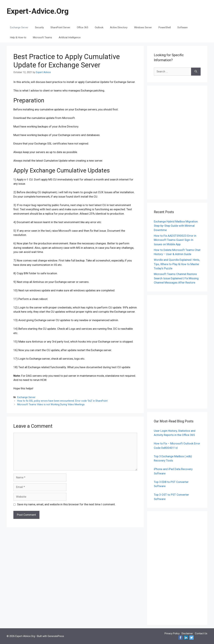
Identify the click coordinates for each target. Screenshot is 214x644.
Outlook (99, 27)
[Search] (196, 72)
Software (182, 27)
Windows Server (143, 27)
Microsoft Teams (42, 37)
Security (39, 27)
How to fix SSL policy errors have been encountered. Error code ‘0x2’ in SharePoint (62, 401)
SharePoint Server (60, 27)
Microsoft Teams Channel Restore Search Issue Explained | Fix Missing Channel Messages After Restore (176, 278)
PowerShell (165, 27)
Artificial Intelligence (70, 37)
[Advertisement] (177, 143)
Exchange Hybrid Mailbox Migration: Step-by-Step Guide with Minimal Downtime (176, 226)
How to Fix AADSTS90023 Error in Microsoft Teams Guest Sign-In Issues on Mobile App (175, 240)
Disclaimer (187, 633)
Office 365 (83, 27)
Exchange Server (19, 27)
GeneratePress (56, 636)
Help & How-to (18, 37)
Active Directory (119, 27)
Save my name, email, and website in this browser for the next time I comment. (66, 504)
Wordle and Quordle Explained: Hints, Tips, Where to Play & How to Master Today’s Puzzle (177, 264)
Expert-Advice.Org (38, 11)
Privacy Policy (172, 633)
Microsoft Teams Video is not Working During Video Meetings (51, 405)
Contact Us (201, 633)
